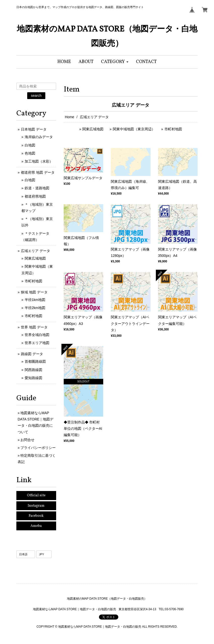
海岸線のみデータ (39, 137)
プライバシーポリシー (38, 448)
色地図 (30, 153)
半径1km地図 (35, 300)
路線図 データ (32, 354)
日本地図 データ (34, 129)
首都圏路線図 (35, 361)
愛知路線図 (33, 378)
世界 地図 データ (34, 327)
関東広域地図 (93, 129)
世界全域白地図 (37, 335)
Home (70, 117)
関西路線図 (33, 370)
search (36, 96)
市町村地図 (173, 129)
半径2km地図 (35, 308)
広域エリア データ (35, 251)
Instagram (36, 506)
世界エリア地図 (37, 343)
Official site (36, 495)
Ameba (36, 526)
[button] (115, 62)
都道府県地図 (35, 196)
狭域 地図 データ (34, 292)
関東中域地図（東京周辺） (134, 129)
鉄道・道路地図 (37, 188)
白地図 (30, 145)
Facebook (36, 516)
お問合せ (27, 440)
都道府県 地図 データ (38, 172)
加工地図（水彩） (39, 161)
